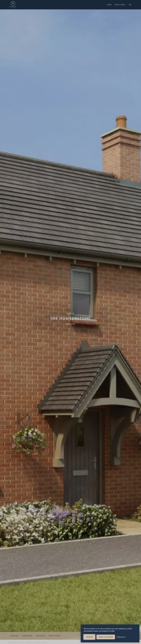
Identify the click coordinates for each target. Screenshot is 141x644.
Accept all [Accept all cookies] (89, 637)
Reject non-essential (106, 637)
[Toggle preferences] (121, 637)
